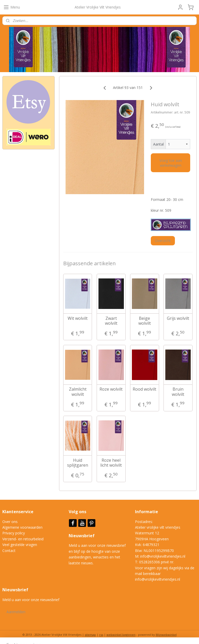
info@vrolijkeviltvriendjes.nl (163, 556)
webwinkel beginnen (121, 635)
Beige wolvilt (145, 321)
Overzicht (163, 240)
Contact (9, 551)
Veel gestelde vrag (18, 545)
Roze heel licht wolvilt (111, 463)
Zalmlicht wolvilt (78, 392)
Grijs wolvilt (178, 318)
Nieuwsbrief (82, 536)
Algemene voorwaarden (22, 527)
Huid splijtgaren (78, 463)
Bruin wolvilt (178, 392)
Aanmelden (16, 612)
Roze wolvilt (111, 389)
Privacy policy (14, 533)
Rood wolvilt (145, 389)
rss (101, 635)
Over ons (10, 522)
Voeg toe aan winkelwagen (171, 163)
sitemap (90, 635)
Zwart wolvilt (111, 321)
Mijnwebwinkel (166, 635)
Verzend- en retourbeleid (23, 539)
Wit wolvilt (78, 318)
